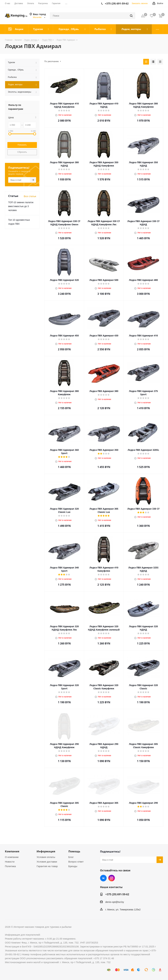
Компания (12, 851)
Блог (71, 857)
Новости (10, 862)
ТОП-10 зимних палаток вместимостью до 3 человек (21, 206)
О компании (12, 857)
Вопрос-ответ (76, 862)
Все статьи (30, 196)
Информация (46, 851)
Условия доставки (47, 862)
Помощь (74, 851)
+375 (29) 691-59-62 (117, 894)
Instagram (112, 878)
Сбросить (22, 152)
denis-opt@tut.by (115, 902)
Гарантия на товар (47, 866)
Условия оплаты (46, 857)
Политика (10, 866)
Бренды (73, 866)
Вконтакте (103, 878)
